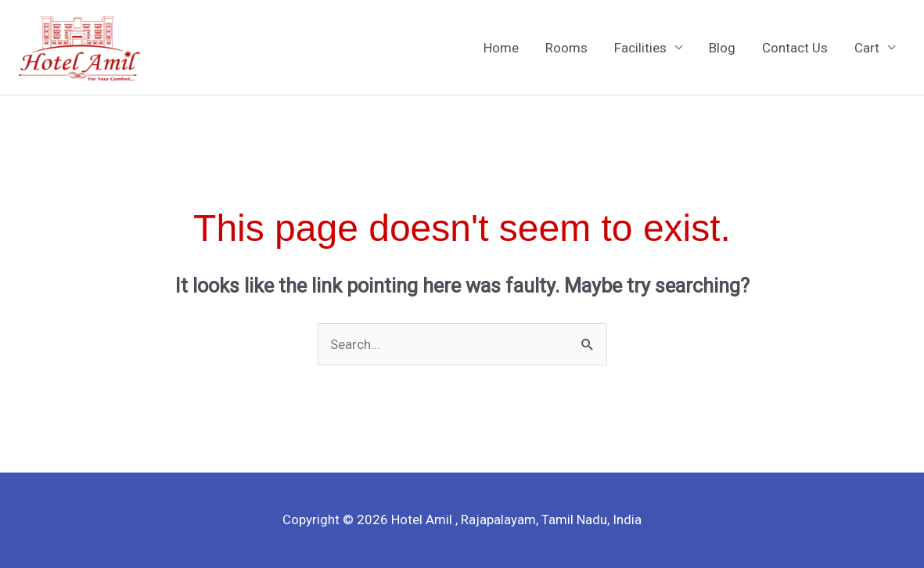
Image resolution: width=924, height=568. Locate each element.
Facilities (640, 48)
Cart (867, 48)
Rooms (566, 48)
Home (501, 48)
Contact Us (795, 48)
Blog (722, 48)
